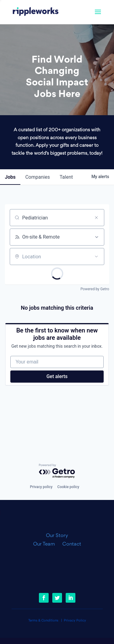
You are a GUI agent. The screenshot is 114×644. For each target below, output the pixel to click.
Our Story (57, 536)
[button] (98, 16)
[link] (36, 12)
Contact (72, 544)
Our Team (47, 544)
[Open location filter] (96, 257)
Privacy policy (41, 487)
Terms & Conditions (43, 621)
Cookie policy (68, 487)
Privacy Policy (75, 621)
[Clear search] (96, 218)
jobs (10, 177)
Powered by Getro (95, 289)
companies (38, 177)
